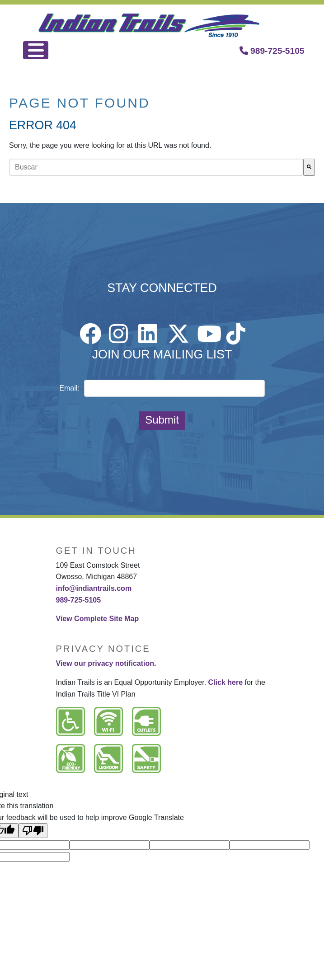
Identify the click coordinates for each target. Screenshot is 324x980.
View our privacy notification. (106, 663)
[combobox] (156, 167)
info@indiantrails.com (94, 588)
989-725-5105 (272, 51)
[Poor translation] (33, 831)
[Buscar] (309, 167)
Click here (225, 682)
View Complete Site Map (98, 619)
